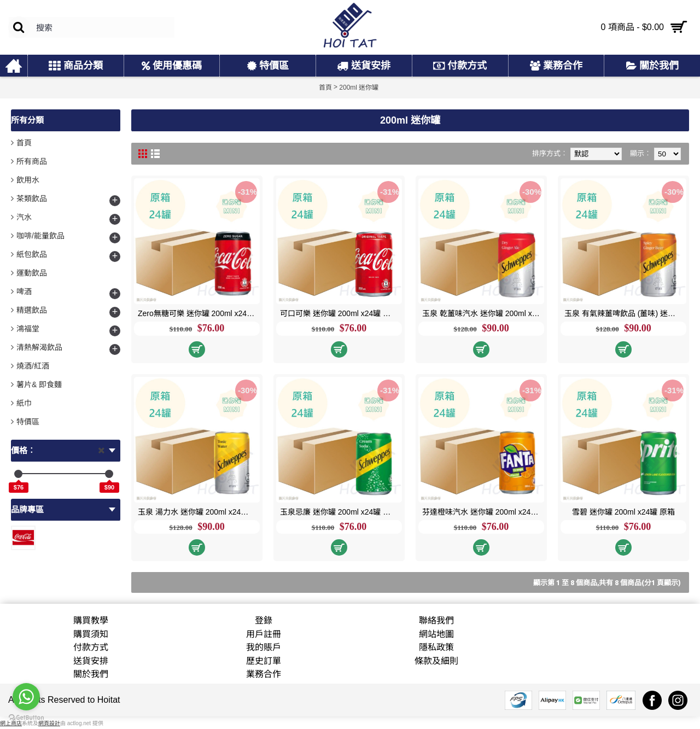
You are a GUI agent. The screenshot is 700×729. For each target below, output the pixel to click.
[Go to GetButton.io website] (26, 718)
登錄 (264, 620)
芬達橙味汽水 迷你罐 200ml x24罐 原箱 (483, 512)
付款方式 (91, 647)
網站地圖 (436, 634)
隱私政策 (436, 647)
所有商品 (32, 161)
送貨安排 (91, 661)
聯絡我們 (436, 620)
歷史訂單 (264, 661)
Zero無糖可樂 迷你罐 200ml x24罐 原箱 (199, 313)
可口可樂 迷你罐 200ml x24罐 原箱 (339, 313)
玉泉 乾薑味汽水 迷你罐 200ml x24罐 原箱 (483, 313)
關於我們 (91, 674)
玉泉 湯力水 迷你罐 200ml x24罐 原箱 (199, 512)
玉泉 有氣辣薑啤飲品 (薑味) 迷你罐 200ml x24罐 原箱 (625, 313)
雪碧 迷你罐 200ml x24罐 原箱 (623, 512)
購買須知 (91, 634)
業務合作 (264, 674)
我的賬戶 (264, 647)
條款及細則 (436, 661)
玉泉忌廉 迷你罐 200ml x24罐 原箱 (339, 512)
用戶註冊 (264, 634)
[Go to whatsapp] (26, 697)
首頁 (24, 143)
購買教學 (91, 620)
